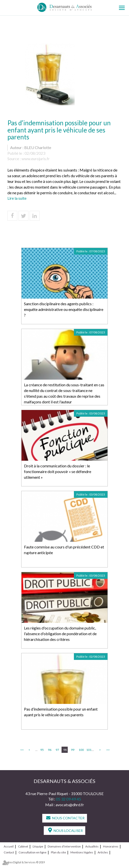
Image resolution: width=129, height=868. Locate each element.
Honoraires (111, 846)
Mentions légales (82, 852)
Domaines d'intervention (64, 846)
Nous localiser (68, 831)
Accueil (9, 846)
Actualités (92, 846)
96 (50, 750)
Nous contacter (68, 818)
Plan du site (58, 852)
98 (65, 750)
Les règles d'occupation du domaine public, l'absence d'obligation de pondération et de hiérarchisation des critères (60, 634)
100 (81, 750)
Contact (9, 852)
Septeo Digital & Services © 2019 (24, 862)
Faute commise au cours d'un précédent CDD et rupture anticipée (64, 550)
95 (42, 750)
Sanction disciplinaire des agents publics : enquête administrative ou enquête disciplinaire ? (64, 309)
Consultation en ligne (32, 852)
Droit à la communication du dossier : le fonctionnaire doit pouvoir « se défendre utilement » (58, 471)
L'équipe (38, 846)
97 (57, 750)
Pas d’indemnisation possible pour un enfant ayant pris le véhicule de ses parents (61, 712)
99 (73, 750)
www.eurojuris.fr (36, 159)
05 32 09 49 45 (68, 799)
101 (88, 750)
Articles (103, 852)
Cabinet (23, 846)
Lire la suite (17, 198)
